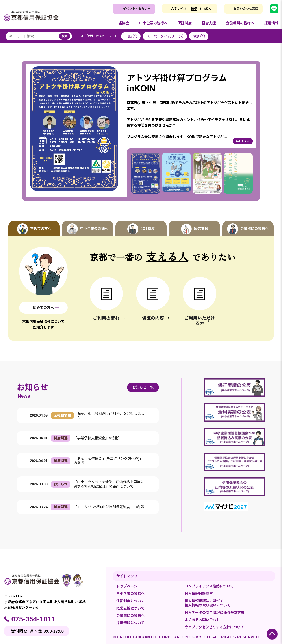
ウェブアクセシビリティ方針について (214, 627)
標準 (194, 8)
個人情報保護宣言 (199, 594)
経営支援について (130, 608)
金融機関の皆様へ (130, 616)
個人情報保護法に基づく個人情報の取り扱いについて (208, 603)
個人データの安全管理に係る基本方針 (215, 613)
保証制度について (130, 601)
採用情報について (130, 623)
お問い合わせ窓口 (246, 9)
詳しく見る (243, 141)
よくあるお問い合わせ (202, 620)
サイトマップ (127, 576)
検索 (65, 36)
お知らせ (32, 387)
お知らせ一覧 (143, 387)
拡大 (208, 8)
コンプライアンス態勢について (209, 586)
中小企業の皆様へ (130, 594)
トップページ (127, 586)
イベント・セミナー (137, 9)
